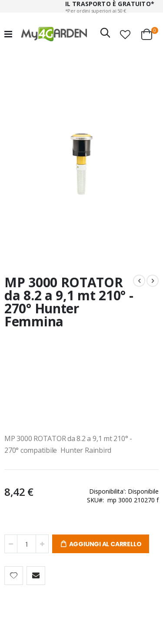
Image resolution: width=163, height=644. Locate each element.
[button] (125, 34)
